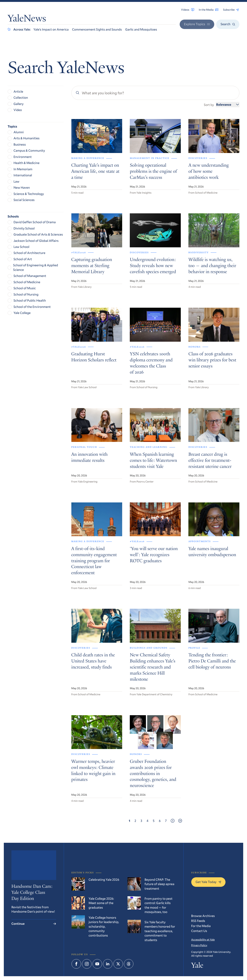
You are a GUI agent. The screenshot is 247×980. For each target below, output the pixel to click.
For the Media (201, 926)
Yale (197, 966)
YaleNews (27, 19)
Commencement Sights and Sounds (97, 29)
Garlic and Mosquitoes (141, 29)
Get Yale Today (208, 882)
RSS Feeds (198, 921)
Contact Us (199, 931)
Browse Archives (203, 916)
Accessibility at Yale (203, 939)
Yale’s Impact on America (51, 29)
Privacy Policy (199, 945)
